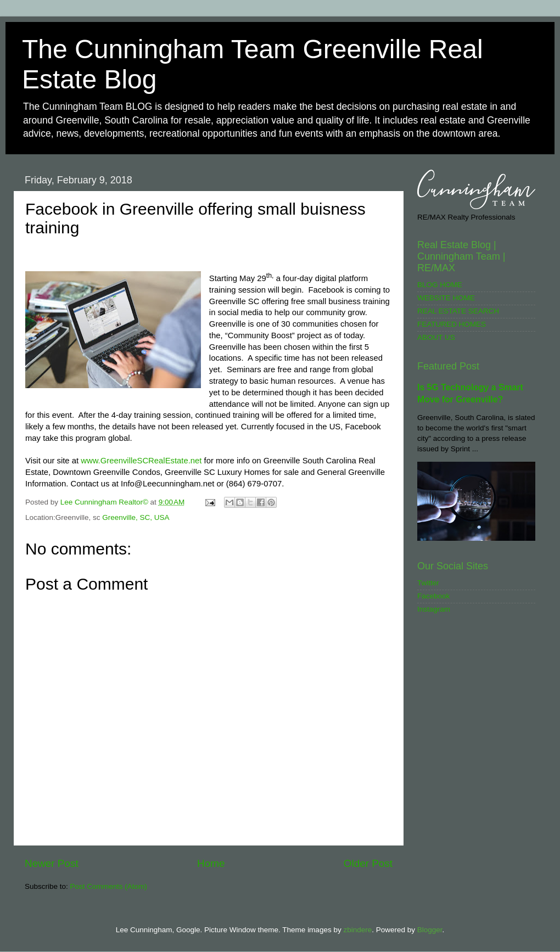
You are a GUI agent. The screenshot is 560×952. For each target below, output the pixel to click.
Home (211, 863)
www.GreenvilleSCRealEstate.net (141, 461)
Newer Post (52, 863)
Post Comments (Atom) (109, 886)
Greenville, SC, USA (136, 517)
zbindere (357, 930)
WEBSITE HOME (446, 298)
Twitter (428, 583)
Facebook (433, 596)
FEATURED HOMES (452, 324)
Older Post (368, 863)
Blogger (430, 930)
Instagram (434, 609)
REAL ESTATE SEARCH (458, 311)
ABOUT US (436, 337)
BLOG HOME (440, 285)
